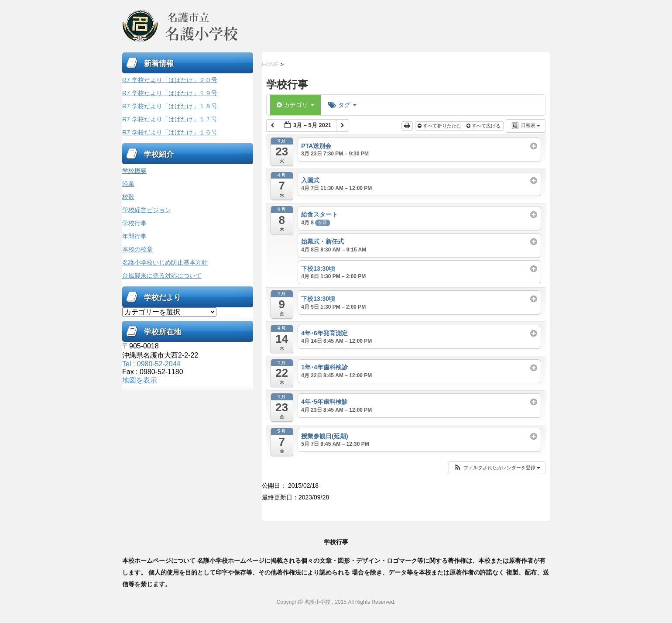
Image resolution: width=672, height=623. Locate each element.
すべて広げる (484, 126)
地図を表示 (140, 380)
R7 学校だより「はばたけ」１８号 (170, 106)
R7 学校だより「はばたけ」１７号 (170, 119)
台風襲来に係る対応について (162, 275)
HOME (270, 64)
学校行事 (134, 223)
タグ (342, 105)
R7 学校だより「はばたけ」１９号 (170, 93)
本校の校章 (137, 249)
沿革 (128, 184)
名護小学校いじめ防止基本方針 (165, 262)
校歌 (128, 197)
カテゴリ (295, 105)
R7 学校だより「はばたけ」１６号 (170, 132)
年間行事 (134, 236)
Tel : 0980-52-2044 (151, 364)
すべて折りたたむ (440, 126)
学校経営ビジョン (147, 210)
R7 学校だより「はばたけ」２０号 (170, 80)
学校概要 (134, 171)
